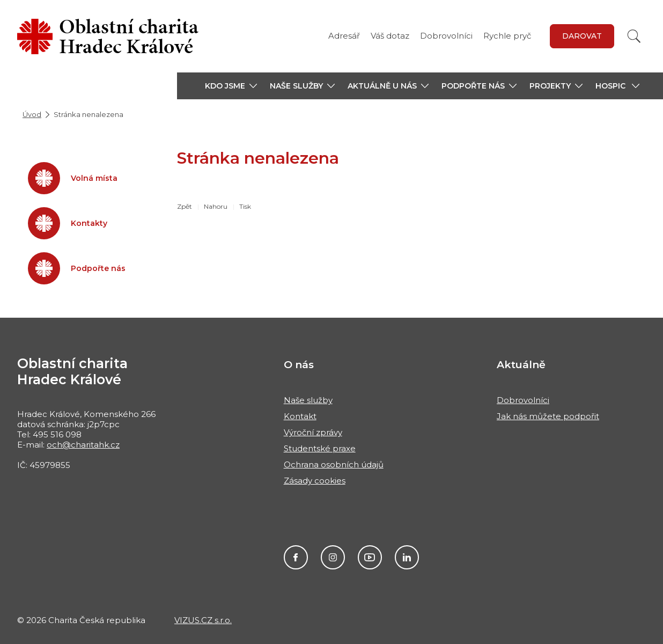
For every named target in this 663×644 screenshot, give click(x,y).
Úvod (32, 114)
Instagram (333, 557)
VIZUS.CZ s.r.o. (203, 620)
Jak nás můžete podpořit (548, 416)
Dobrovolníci (446, 36)
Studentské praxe (320, 448)
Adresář (344, 36)
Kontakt (300, 416)
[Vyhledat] (634, 36)
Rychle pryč (507, 36)
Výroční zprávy (313, 432)
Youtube (370, 557)
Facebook (296, 557)
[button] (231, 86)
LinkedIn (407, 557)
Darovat (582, 36)
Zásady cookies (315, 481)
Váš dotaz (390, 36)
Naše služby (308, 400)
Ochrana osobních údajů (334, 464)
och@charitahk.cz (83, 445)
